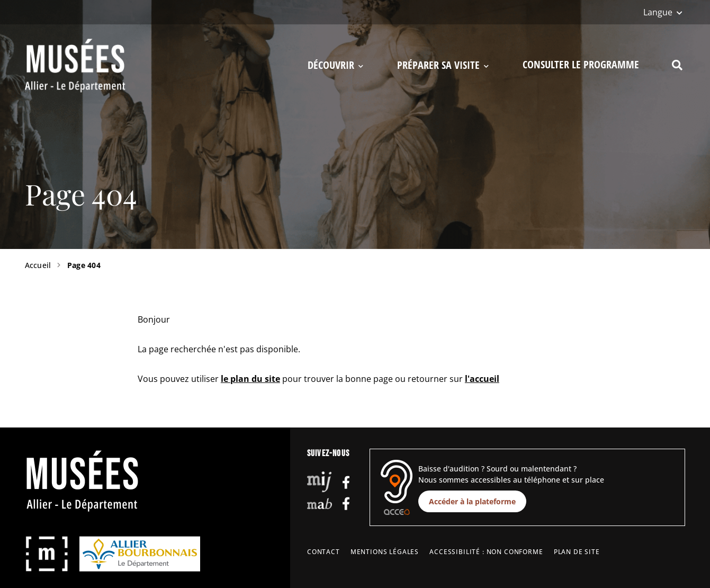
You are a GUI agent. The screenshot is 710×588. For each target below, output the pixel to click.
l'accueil (482, 379)
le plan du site (250, 379)
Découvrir (335, 65)
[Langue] (663, 12)
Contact (323, 552)
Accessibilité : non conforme (486, 552)
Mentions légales (385, 552)
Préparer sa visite (443, 65)
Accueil (38, 265)
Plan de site (577, 552)
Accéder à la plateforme (472, 501)
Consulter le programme (581, 64)
